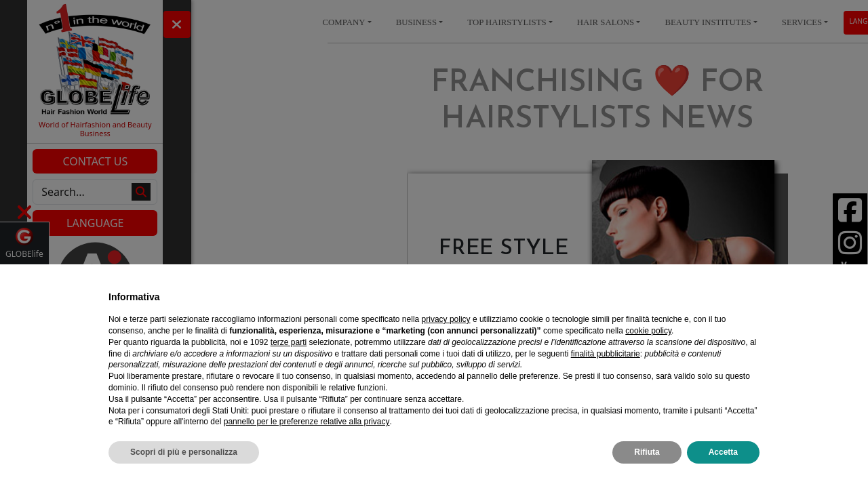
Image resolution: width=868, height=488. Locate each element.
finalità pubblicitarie (606, 354)
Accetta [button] (723, 452)
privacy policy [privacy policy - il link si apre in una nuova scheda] (446, 319)
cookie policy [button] (648, 331)
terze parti (289, 342)
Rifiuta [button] (647, 452)
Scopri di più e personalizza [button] (184, 452)
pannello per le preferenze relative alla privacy (307, 422)
